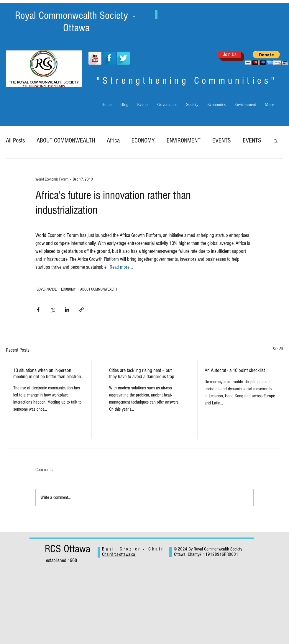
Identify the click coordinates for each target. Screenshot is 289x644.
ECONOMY (143, 141)
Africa (113, 141)
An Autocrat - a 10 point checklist (235, 370)
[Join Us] (230, 54)
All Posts (15, 141)
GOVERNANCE (47, 289)
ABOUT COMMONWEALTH (66, 141)
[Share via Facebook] (38, 310)
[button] (266, 58)
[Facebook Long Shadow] (109, 58)
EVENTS (222, 141)
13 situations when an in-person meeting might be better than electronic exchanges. (49, 373)
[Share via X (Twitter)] (53, 310)
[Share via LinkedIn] (67, 310)
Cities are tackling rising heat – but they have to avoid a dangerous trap (142, 373)
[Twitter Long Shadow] (123, 58)
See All (278, 349)
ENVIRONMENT (184, 141)
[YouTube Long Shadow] (95, 58)
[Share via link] (82, 310)
